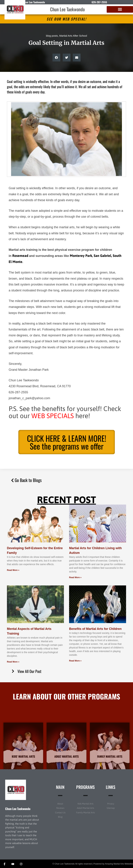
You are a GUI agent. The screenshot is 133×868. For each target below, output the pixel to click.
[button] (120, 9)
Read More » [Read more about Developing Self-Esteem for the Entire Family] (13, 570)
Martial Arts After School (73, 36)
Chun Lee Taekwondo (67, 9)
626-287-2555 (99, 2)
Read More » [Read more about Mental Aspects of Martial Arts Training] (13, 662)
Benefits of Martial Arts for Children (95, 629)
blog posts (52, 36)
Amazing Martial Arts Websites (119, 864)
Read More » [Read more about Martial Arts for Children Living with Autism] (75, 577)
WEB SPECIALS (53, 416)
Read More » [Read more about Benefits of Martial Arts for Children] (75, 661)
